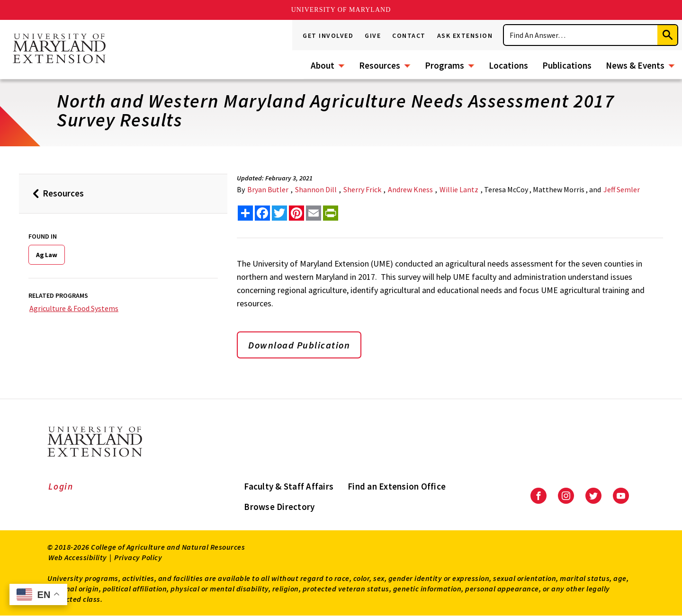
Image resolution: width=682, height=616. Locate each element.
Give (373, 36)
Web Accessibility (78, 557)
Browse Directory (279, 507)
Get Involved (328, 36)
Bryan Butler (268, 189)
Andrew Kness (410, 189)
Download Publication (299, 345)
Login (61, 486)
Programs (444, 65)
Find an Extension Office (397, 486)
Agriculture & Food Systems (74, 308)
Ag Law (47, 255)
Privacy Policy (138, 557)
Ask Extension (465, 36)
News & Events (635, 65)
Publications (567, 65)
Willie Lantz (459, 189)
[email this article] (314, 213)
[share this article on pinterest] (296, 213)
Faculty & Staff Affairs (289, 486)
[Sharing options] (245, 213)
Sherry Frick (362, 189)
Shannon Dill (316, 189)
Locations (508, 65)
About (323, 65)
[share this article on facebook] (262, 213)
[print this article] (331, 213)
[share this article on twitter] (279, 213)
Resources (380, 65)
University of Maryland (341, 10)
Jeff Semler (622, 189)
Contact (409, 36)
